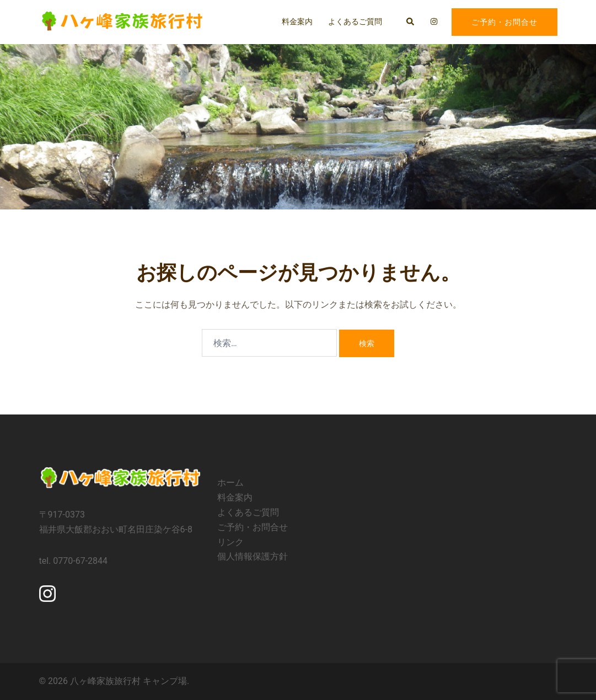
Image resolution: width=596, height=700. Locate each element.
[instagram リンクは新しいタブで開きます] (433, 21)
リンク (230, 542)
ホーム (230, 483)
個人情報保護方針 (253, 556)
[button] (411, 22)
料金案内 (297, 21)
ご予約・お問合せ (504, 22)
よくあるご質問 (355, 21)
